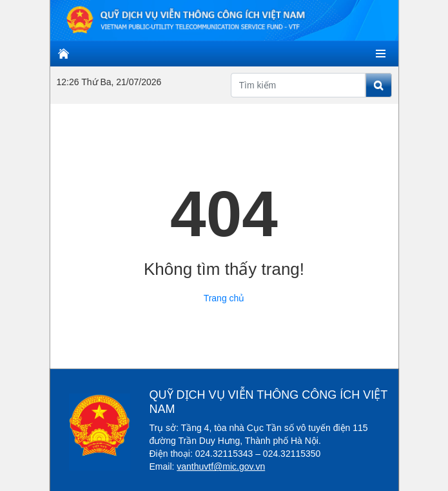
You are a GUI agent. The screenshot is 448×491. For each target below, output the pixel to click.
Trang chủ (224, 298)
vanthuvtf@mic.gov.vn (221, 466)
